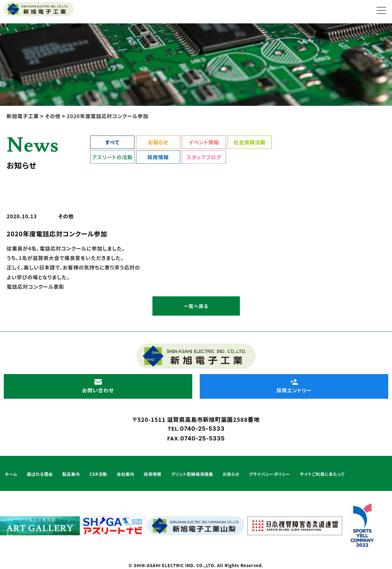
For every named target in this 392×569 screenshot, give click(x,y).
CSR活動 (98, 474)
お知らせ (158, 142)
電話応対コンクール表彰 (36, 287)
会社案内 (126, 474)
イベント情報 (204, 142)
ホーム (11, 474)
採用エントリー (294, 386)
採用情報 (158, 157)
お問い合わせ (98, 386)
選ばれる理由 (40, 474)
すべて (112, 142)
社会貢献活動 (250, 142)
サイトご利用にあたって (322, 474)
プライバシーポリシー (270, 474)
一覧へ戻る (196, 306)
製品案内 (71, 474)
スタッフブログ (204, 157)
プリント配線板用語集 (192, 474)
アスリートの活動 (112, 157)
